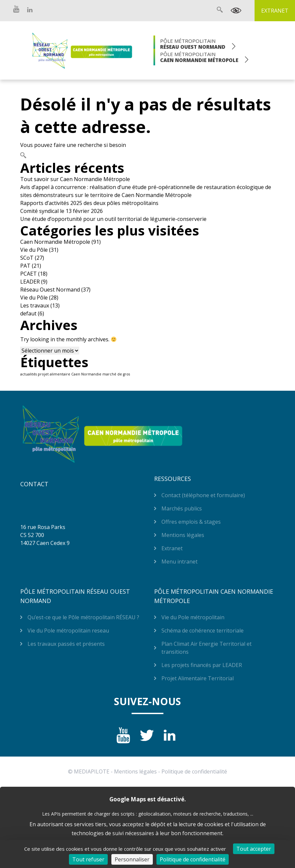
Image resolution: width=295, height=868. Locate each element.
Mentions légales (183, 535)
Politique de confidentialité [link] (193, 859)
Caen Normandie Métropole (55, 242)
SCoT (27, 258)
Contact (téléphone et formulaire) (203, 495)
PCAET (29, 274)
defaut (28, 313)
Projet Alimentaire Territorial (198, 678)
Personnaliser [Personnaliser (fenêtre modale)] (132, 859)
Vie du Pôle (34, 250)
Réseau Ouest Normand (50, 290)
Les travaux (35, 305)
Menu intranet (179, 562)
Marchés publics (182, 508)
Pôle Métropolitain (193, 44)
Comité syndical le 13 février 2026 (61, 211)
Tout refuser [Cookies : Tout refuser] (88, 859)
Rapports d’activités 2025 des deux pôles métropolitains (89, 203)
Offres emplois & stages (191, 522)
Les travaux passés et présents (66, 644)
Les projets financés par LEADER (202, 665)
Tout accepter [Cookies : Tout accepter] (254, 849)
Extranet (275, 11)
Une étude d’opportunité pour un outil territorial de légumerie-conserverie (113, 219)
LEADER (30, 282)
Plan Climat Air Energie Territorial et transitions (206, 648)
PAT (25, 266)
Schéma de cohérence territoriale (203, 631)
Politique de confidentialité (194, 771)
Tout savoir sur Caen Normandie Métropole (75, 179)
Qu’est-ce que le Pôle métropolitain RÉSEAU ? (83, 617)
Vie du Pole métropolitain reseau (68, 631)
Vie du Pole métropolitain (193, 617)
